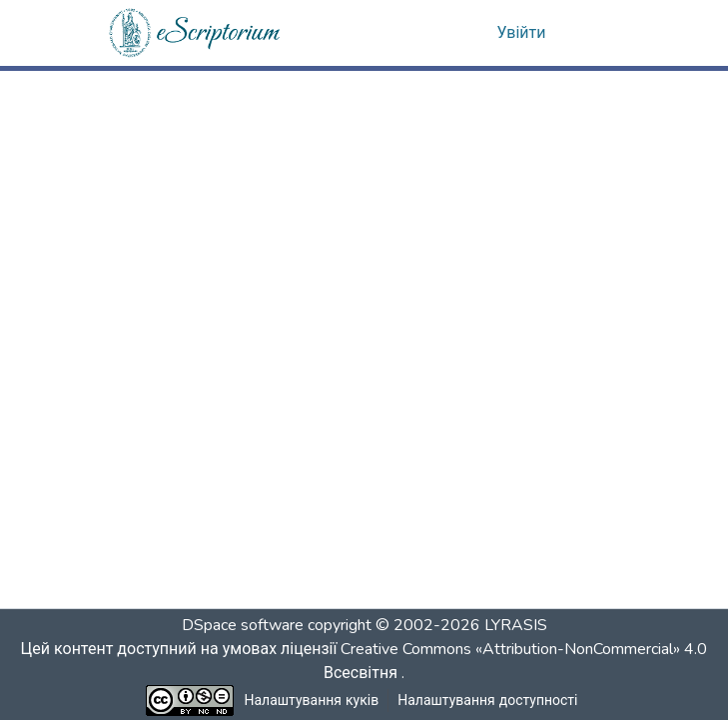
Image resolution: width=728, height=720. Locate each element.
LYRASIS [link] (516, 625)
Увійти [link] (522, 33)
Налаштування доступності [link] (487, 701)
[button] (196, 33)
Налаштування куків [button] (312, 701)
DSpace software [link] (243, 625)
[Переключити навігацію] (594, 33)
